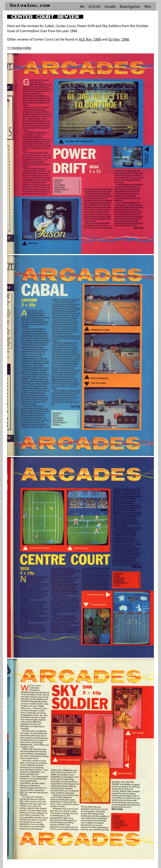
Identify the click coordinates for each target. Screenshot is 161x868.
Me (82, 6)
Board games (130, 6)
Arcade (110, 6)
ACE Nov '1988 (90, 39)
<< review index (19, 48)
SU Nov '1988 (119, 39)
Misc (148, 6)
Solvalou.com (30, 5)
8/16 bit (95, 6)
